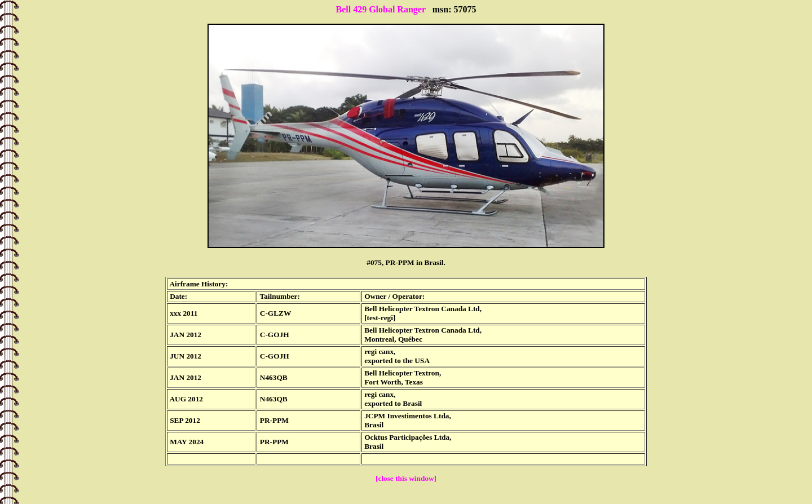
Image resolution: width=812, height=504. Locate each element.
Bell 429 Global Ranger (380, 9)
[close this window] (406, 478)
